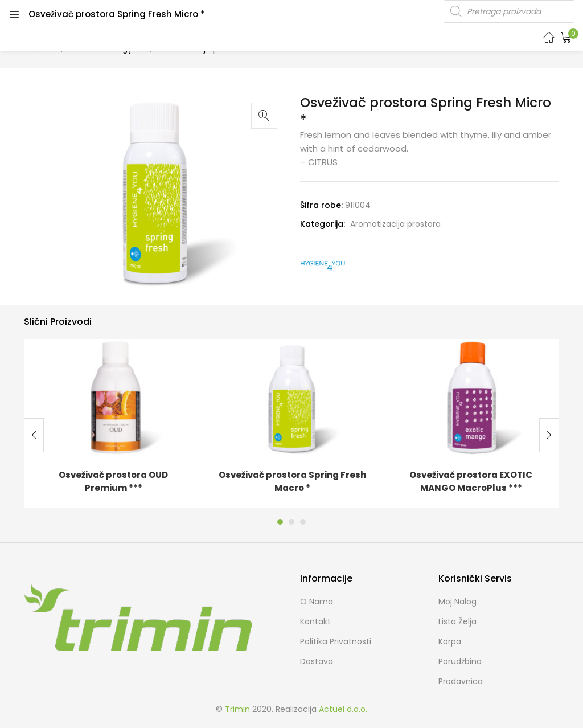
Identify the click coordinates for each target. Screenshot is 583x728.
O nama (317, 602)
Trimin (237, 709)
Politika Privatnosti (336, 641)
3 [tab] (303, 522)
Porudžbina (460, 661)
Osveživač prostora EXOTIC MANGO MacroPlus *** (471, 481)
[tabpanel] (113, 423)
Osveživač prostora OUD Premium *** (113, 481)
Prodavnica (461, 681)
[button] (566, 37)
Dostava (317, 661)
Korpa (450, 641)
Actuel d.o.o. (343, 709)
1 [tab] (280, 522)
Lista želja (457, 621)
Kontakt (315, 621)
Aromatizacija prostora (395, 224)
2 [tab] (291, 522)
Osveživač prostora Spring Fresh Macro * (292, 481)
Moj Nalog (457, 602)
